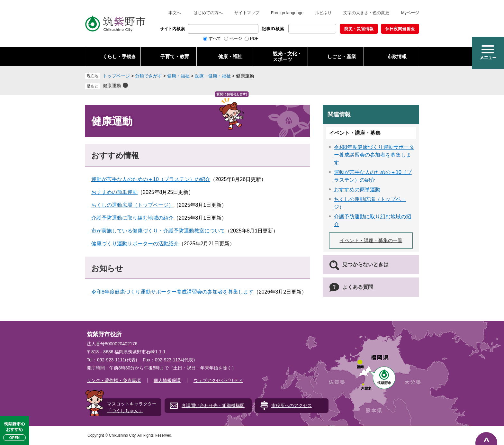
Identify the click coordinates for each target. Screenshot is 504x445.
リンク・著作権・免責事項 (114, 380)
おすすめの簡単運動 (114, 192)
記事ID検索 (273, 29)
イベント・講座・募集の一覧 (371, 240)
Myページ (410, 13)
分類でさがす (148, 76)
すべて (215, 38)
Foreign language (287, 13)
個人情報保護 (167, 380)
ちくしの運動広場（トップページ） (132, 205)
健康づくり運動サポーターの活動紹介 (135, 244)
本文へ (175, 13)
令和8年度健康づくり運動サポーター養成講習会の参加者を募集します (172, 292)
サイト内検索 (172, 29)
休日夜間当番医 (400, 29)
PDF (254, 38)
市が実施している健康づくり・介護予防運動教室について (158, 231)
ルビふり (323, 13)
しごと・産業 (342, 56)
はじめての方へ (208, 13)
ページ (236, 38)
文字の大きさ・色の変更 (366, 13)
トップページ (116, 76)
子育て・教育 (175, 56)
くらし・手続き (119, 56)
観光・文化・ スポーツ (287, 56)
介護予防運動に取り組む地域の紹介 (132, 218)
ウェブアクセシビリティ (218, 380)
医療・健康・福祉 (213, 76)
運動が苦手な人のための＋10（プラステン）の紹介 (151, 179)
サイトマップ (247, 13)
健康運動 (112, 86)
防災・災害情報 (359, 29)
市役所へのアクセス (292, 405)
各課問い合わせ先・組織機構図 (213, 405)
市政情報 (397, 56)
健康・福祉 (230, 56)
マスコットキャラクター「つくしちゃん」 (132, 407)
